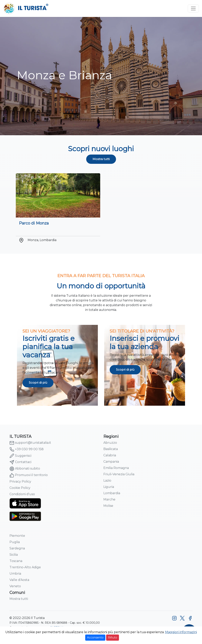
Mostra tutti (101, 159)
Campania (111, 462)
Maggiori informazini (181, 632)
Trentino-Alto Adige (25, 567)
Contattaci (20, 462)
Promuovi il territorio (29, 475)
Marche (109, 499)
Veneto (15, 586)
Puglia (15, 542)
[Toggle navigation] (193, 8)
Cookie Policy (20, 488)
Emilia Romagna (116, 468)
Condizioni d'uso (22, 494)
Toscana (16, 561)
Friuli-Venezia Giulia (119, 474)
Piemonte (17, 536)
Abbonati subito (25, 469)
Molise (108, 506)
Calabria (110, 455)
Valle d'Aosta (19, 580)
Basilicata (111, 449)
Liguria (109, 487)
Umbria (15, 574)
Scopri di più (38, 383)
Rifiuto (113, 637)
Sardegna (17, 548)
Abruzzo (110, 443)
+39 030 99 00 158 (27, 449)
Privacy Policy (20, 481)
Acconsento (95, 637)
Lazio (107, 480)
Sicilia (14, 555)
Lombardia (112, 493)
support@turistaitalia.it (30, 443)
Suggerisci (20, 456)
